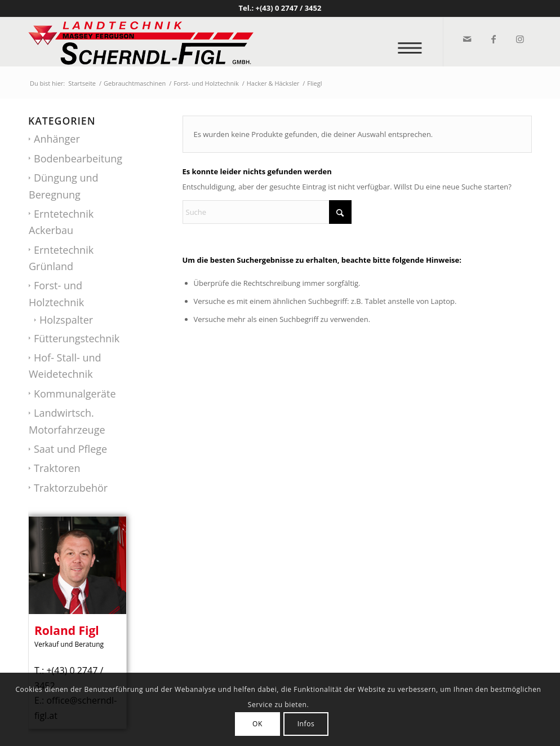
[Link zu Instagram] (519, 39)
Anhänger (57, 139)
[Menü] (413, 42)
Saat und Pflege (70, 449)
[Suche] (267, 212)
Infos (306, 724)
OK (257, 724)
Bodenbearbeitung (78, 158)
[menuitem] (413, 42)
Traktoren (57, 468)
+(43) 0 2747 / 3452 (289, 8)
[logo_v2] (141, 42)
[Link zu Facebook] (493, 39)
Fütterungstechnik (77, 338)
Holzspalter (66, 320)
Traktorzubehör (71, 488)
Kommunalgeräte (75, 394)
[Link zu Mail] (466, 39)
